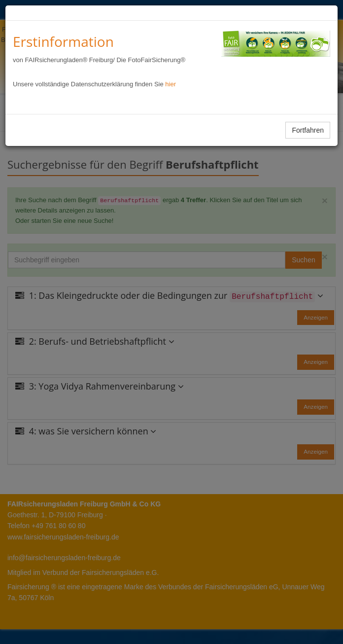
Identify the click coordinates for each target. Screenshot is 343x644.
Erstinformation (63, 41)
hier (171, 84)
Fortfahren (308, 130)
